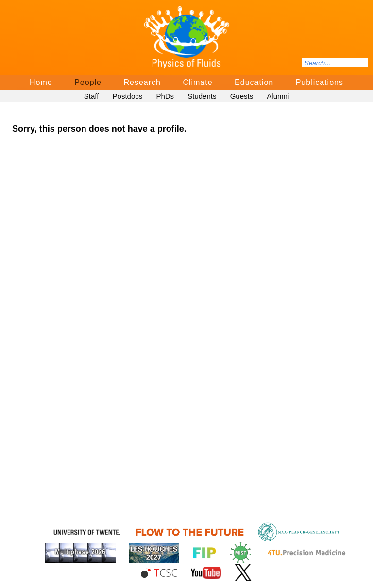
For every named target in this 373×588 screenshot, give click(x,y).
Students (202, 96)
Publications (320, 82)
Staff (92, 96)
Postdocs (128, 96)
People (88, 82)
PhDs (165, 96)
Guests (242, 96)
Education (254, 82)
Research (142, 82)
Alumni (278, 96)
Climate (197, 82)
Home (41, 82)
